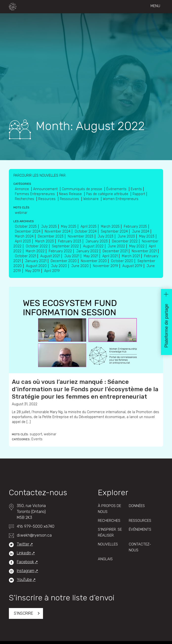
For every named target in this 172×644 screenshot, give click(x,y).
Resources (47, 199)
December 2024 (28, 231)
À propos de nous (109, 509)
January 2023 (97, 241)
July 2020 (59, 266)
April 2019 (52, 271)
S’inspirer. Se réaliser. (110, 532)
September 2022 (65, 246)
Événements (117, 189)
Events (37, 439)
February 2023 (70, 241)
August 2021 (50, 256)
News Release (71, 194)
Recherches (25, 199)
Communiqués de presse (82, 189)
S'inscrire (23, 613)
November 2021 (144, 251)
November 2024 (58, 231)
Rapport (139, 194)
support (36, 434)
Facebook (25, 562)
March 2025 (110, 227)
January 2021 (36, 261)
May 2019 (33, 271)
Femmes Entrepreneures (35, 194)
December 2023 (51, 236)
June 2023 (126, 236)
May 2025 (69, 227)
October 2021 (25, 256)
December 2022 (125, 241)
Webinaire (91, 199)
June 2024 (141, 231)
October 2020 (122, 261)
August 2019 (132, 266)
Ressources (70, 199)
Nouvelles (108, 544)
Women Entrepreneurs (121, 199)
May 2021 (91, 256)
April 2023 (23, 241)
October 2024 (86, 231)
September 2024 (114, 231)
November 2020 (94, 261)
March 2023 (44, 241)
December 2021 (115, 251)
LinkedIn (24, 553)
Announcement (46, 189)
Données (137, 506)
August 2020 (36, 266)
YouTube (24, 580)
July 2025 (49, 227)
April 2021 (110, 256)
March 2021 (131, 256)
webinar (50, 434)
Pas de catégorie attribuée (108, 194)
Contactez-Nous (140, 547)
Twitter (23, 544)
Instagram (26, 571)
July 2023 (106, 236)
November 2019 (106, 266)
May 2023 (147, 236)
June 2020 (80, 266)
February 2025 (135, 227)
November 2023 (81, 236)
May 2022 (137, 246)
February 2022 (60, 251)
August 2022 (93, 246)
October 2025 (26, 227)
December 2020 (64, 261)
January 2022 (87, 251)
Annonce (22, 189)
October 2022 (37, 246)
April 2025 (89, 227)
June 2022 (116, 246)
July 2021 (72, 256)
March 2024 (24, 236)
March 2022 (35, 251)
